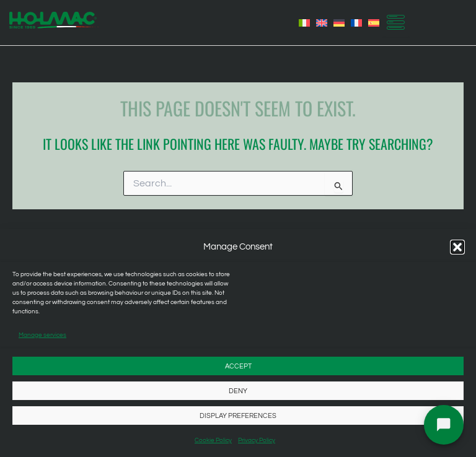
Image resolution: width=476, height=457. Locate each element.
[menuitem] (304, 23)
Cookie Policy (213, 440)
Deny (238, 391)
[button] (457, 247)
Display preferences (238, 416)
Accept (238, 366)
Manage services (42, 335)
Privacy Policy (257, 440)
